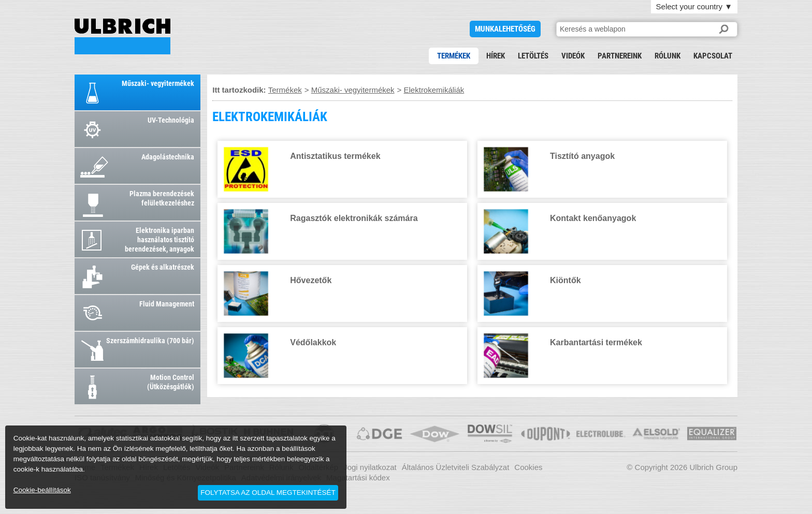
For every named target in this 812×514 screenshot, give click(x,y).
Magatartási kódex (358, 478)
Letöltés (533, 56)
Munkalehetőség (505, 29)
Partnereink (620, 56)
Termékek (454, 56)
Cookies (528, 467)
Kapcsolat (713, 56)
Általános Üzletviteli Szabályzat (456, 467)
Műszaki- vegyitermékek (353, 90)
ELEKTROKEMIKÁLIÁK (122, 36)
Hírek (496, 56)
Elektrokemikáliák (434, 90)
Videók (573, 56)
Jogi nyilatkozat (370, 467)
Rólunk (668, 56)
